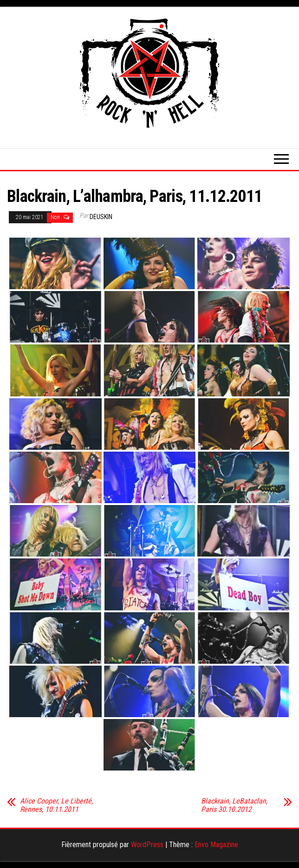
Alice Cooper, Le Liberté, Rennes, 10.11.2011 (56, 805)
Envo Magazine (216, 845)
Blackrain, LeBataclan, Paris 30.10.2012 (234, 805)
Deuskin (101, 217)
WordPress (147, 845)
